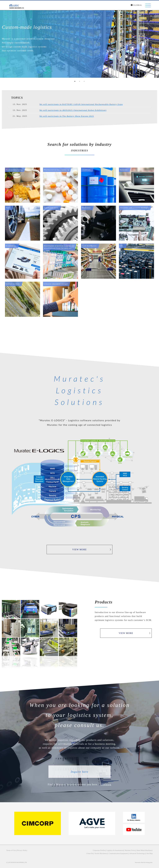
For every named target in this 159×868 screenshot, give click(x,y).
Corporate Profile (104, 850)
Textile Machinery (106, 853)
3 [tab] (84, 81)
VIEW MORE (88, 550)
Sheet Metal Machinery (145, 850)
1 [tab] (75, 81)
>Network (106, 784)
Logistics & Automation (118, 850)
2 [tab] (79, 81)
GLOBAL (136, 5)
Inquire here (80, 772)
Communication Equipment (122, 853)
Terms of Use (11, 850)
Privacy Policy (21, 850)
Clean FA (96, 853)
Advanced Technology (139, 853)
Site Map (150, 853)
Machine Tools (132, 850)
